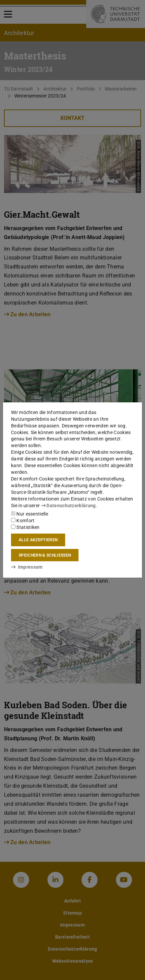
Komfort (23, 521)
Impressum (27, 567)
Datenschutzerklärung (68, 506)
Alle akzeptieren (38, 540)
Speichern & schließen (45, 555)
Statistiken (25, 527)
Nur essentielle (30, 514)
